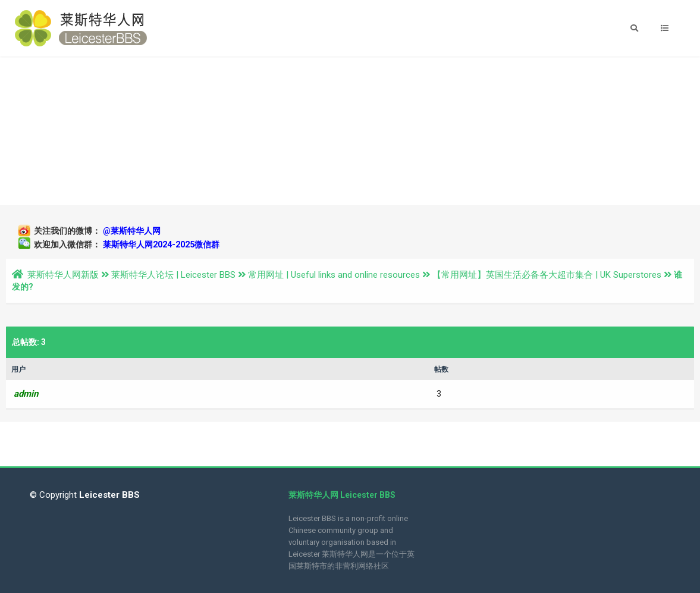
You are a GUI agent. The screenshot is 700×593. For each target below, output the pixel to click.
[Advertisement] (350, 131)
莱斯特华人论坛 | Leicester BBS (173, 275)
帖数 (441, 369)
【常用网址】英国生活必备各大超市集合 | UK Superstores (547, 275)
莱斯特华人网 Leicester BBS (342, 495)
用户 (18, 369)
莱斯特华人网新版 (63, 275)
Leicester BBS (108, 495)
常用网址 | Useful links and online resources (334, 275)
